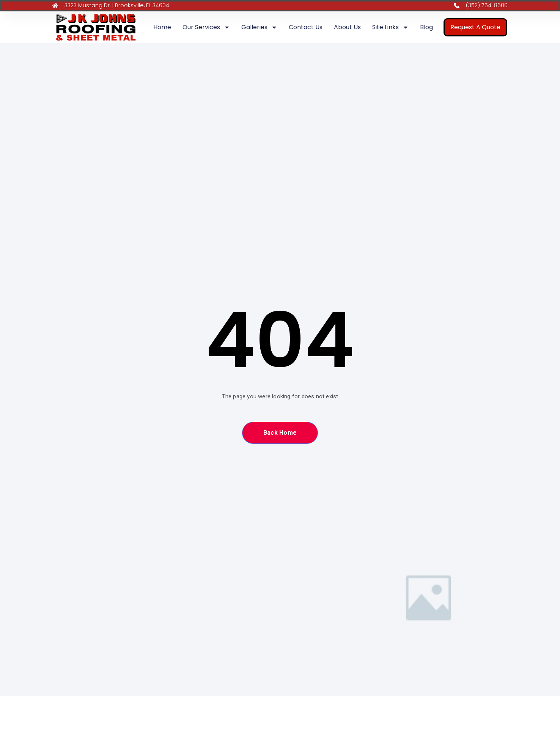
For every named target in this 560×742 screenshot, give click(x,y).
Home (162, 28)
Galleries (259, 28)
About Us (347, 28)
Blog (426, 28)
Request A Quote (475, 28)
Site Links (390, 28)
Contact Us (306, 28)
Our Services (206, 28)
